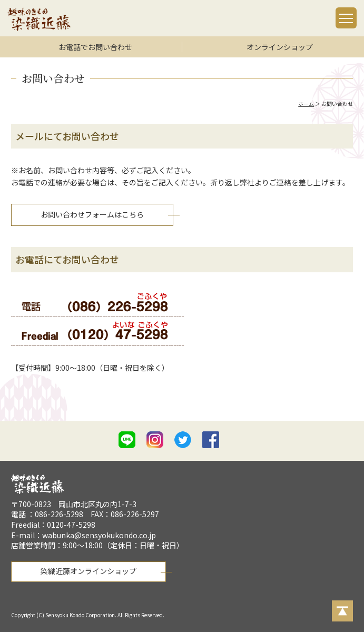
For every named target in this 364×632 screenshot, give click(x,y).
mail (239, 442)
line (127, 440)
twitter (183, 440)
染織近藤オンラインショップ (88, 571)
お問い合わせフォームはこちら (92, 214)
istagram (155, 440)
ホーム (306, 103)
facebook (211, 440)
